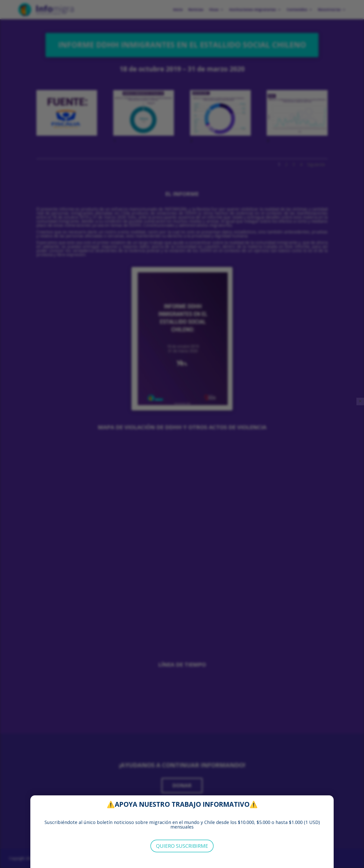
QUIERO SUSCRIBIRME (182, 846)
